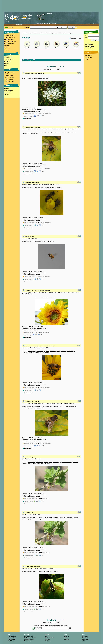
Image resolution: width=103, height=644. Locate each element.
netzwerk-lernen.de (29, 639)
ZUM (46, 636)
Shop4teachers (10, 73)
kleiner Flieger (30, 237)
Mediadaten (8, 93)
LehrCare (48, 639)
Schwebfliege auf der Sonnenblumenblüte (38, 291)
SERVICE (8, 70)
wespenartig (40, 351)
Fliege (45, 297)
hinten (74, 132)
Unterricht (31, 33)
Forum (47, 48)
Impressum (85, 636)
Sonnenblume (32, 297)
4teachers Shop (12, 636)
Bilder (56, 48)
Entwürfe (27, 48)
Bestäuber (39, 353)
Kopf (76, 406)
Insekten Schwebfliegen (34, 188)
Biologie (51, 33)
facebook (66, 636)
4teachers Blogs (10, 77)
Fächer (46, 33)
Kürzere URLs (9, 75)
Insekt (30, 78)
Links (66, 48)
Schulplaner (11, 641)
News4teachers (9, 79)
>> (63, 67)
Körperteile (42, 78)
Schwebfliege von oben (32, 402)
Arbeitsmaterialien (10, 37)
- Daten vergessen (89, 45)
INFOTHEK (9, 54)
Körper (33, 132)
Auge (43, 353)
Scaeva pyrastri (54, 572)
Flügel (47, 78)
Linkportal (8, 61)
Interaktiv (8, 46)
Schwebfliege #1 (30, 513)
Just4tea (7, 64)
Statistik (7, 95)
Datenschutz (85, 639)
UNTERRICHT (10, 32)
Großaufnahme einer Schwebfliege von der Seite (40, 346)
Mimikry (30, 353)
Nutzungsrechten (35, 111)
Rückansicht (25, 134)
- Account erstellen (89, 43)
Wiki (6, 66)
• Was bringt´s (88, 56)
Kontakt (7, 89)
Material (37, 48)
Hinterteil (60, 132)
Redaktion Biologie (76, 39)
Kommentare (28, 118)
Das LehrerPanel (28, 636)
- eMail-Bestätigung (89, 46)
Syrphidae (46, 351)
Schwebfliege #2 (30, 457)
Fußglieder (69, 132)
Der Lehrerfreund (50, 638)
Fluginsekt (25, 353)
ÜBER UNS (9, 86)
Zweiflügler (64, 351)
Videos (7, 50)
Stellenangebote (10, 81)
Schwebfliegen (68, 33)
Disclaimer (85, 638)
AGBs (84, 641)
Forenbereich (9, 57)
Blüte (57, 297)
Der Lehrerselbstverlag (30, 638)
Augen (24, 408)
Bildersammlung (10, 44)
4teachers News (12, 639)
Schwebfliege (35, 78)
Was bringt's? (9, 91)
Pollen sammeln (45, 188)
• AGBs (86, 60)
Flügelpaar (49, 132)
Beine (64, 132)
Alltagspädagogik (10, 39)
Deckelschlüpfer (71, 351)
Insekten (61, 33)
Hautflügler (32, 134)
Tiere (56, 33)
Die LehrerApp (28, 641)
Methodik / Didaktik (10, 42)
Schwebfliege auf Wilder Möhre (35, 73)
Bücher (76, 48)
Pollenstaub (53, 188)
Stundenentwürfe (10, 35)
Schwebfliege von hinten (33, 127)
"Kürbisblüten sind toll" (32, 183)
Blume (53, 297)
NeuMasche (48, 641)
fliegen (46, 242)
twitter (66, 638)
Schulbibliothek (9, 59)
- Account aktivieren (89, 48)
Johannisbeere (39, 462)
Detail (37, 134)
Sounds (7, 48)
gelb (50, 353)
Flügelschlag (36, 242)
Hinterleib (54, 132)
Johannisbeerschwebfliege (33, 567)
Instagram (67, 639)
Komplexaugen (30, 408)
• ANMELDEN (88, 58)
